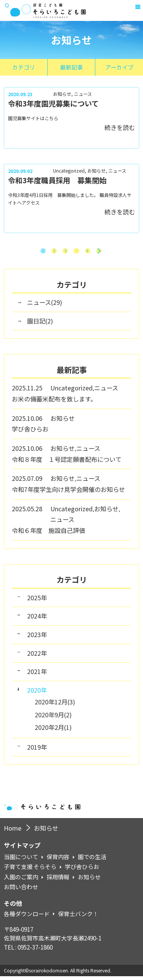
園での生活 (92, 861)
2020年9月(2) (53, 718)
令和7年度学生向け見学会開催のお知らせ (68, 493)
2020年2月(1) (53, 731)
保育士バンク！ (78, 918)
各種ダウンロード (27, 918)
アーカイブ (119, 67)
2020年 (37, 694)
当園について (21, 861)
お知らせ (62, 94)
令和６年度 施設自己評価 (48, 534)
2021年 (37, 675)
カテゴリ (24, 67)
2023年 (37, 638)
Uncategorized (69, 171)
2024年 (37, 620)
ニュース (83, 94)
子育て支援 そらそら (30, 871)
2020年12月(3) (55, 705)
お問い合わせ (21, 891)
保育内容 (58, 861)
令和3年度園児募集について (53, 103)
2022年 (37, 657)
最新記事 (71, 67)
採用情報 (58, 881)
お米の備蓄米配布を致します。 (54, 403)
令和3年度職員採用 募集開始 (57, 180)
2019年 (37, 751)
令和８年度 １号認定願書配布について (67, 463)
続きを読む (120, 128)
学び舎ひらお (30, 433)
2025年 (37, 601)
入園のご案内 (21, 881)
